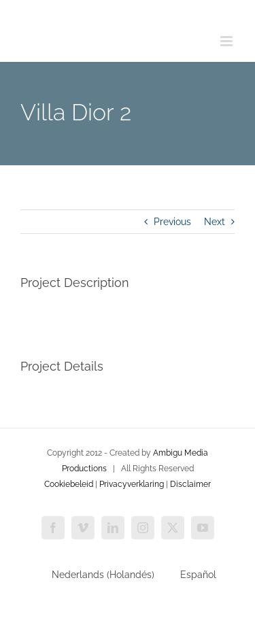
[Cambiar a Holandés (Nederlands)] (97, 575)
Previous (172, 222)
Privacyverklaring (132, 484)
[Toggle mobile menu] (227, 41)
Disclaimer (190, 484)
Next (215, 222)
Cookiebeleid (69, 484)
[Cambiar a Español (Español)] (192, 575)
